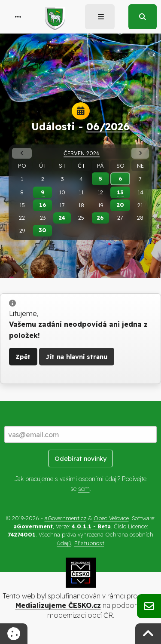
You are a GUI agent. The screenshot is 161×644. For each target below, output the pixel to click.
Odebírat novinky (80, 459)
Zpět (23, 357)
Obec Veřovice (111, 518)
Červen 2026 (82, 153)
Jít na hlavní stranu (76, 357)
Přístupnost (89, 543)
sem (84, 489)
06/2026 (108, 126)
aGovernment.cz (65, 518)
